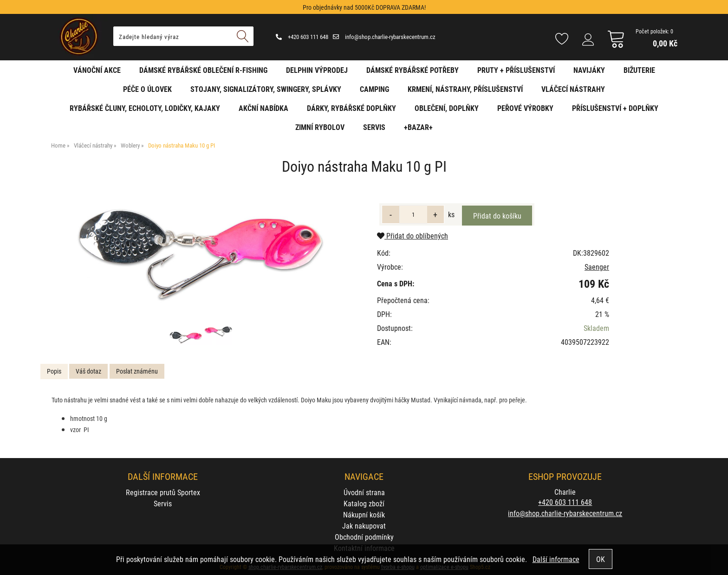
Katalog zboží (364, 503)
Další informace (556, 559)
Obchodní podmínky (364, 537)
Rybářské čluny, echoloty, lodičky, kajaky (145, 108)
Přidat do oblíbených (413, 236)
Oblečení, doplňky (447, 108)
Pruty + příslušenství (516, 70)
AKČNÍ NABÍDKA (263, 108)
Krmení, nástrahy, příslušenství (465, 89)
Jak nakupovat (364, 526)
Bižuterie (639, 70)
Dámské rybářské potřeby (413, 70)
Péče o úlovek (147, 89)
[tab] (54, 371)
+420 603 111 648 (302, 37)
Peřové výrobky (525, 108)
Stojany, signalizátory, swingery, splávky (266, 89)
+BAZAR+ (418, 127)
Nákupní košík (364, 514)
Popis (54, 371)
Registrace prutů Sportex (163, 492)
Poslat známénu (137, 371)
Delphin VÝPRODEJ (317, 70)
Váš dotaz (88, 371)
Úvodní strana (364, 492)
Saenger (597, 267)
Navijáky (589, 70)
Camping (374, 89)
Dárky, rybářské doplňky (351, 108)
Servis (374, 127)
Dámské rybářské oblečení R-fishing (203, 70)
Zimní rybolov (320, 127)
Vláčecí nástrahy (573, 89)
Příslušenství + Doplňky (615, 108)
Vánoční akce (97, 70)
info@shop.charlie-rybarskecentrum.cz (384, 37)
